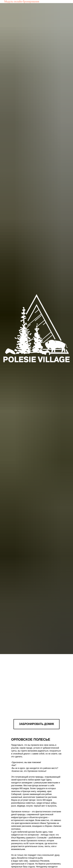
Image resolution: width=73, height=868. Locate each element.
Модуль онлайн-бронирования (22, 1)
